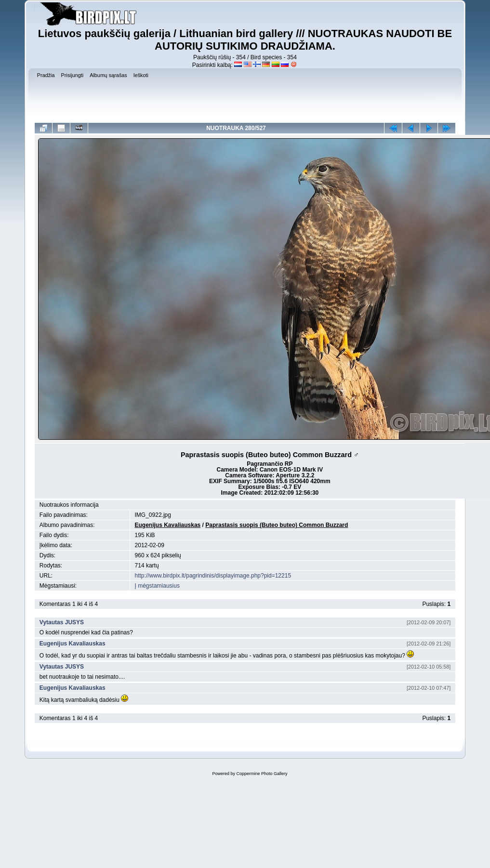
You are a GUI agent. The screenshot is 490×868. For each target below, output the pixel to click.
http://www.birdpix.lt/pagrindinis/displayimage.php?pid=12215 (213, 576)
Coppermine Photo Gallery (262, 774)
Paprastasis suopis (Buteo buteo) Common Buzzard (277, 525)
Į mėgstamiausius (157, 586)
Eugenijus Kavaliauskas (168, 525)
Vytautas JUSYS (62, 622)
